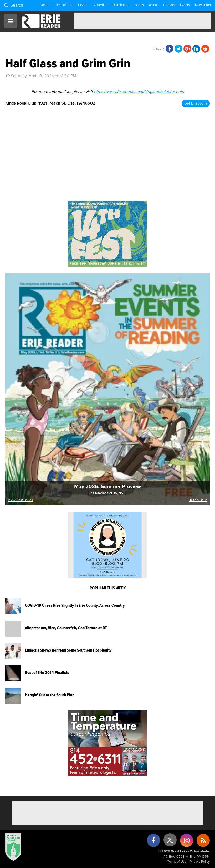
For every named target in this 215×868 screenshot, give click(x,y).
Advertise (100, 5)
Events (185, 5)
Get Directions (196, 103)
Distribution (121, 5)
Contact (169, 5)
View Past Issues (20, 500)
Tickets (83, 5)
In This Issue (198, 500)
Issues (139, 5)
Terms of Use (177, 862)
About (153, 5)
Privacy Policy (200, 862)
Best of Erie (64, 5)
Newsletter (203, 5)
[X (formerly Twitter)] (170, 842)
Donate (45, 5)
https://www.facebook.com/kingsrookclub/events (139, 92)
